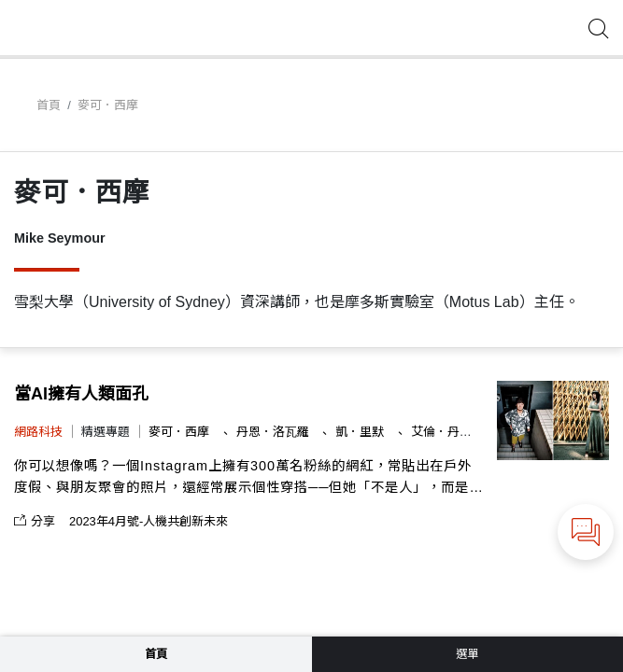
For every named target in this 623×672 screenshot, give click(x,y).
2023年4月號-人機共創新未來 (149, 521)
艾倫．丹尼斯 (449, 432)
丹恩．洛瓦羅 (275, 432)
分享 (35, 521)
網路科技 (38, 432)
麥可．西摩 (181, 432)
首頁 (49, 105)
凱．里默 (361, 432)
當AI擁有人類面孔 (81, 394)
